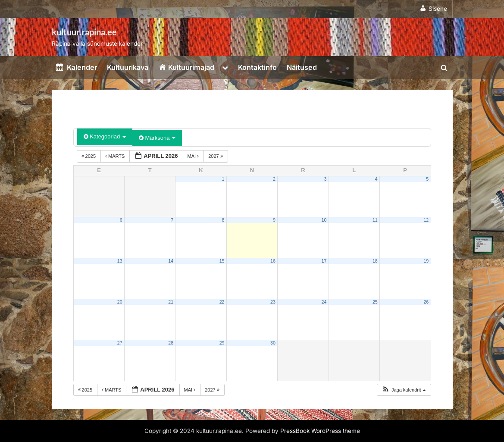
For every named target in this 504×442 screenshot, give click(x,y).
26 (426, 302)
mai (194, 156)
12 (426, 220)
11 (375, 220)
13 (120, 261)
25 (375, 302)
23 (273, 302)
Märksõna (157, 138)
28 (171, 343)
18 (375, 261)
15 (222, 261)
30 (273, 343)
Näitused (302, 67)
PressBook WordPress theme (320, 431)
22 (222, 302)
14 (171, 261)
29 (222, 343)
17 (324, 261)
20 (120, 302)
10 (324, 220)
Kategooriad (105, 136)
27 (120, 343)
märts (116, 156)
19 (426, 261)
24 (324, 302)
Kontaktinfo (257, 67)
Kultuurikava (128, 67)
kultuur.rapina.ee (84, 32)
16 (273, 261)
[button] (404, 390)
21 (171, 302)
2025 (89, 156)
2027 (216, 156)
